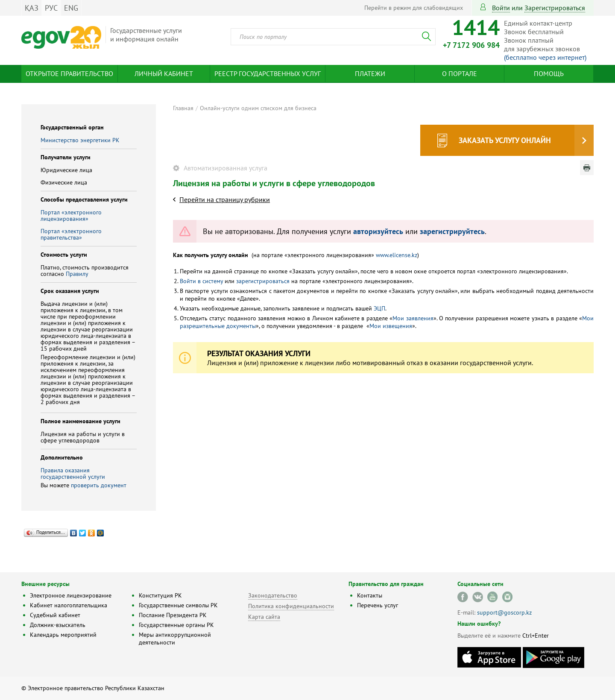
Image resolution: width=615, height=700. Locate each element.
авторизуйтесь (378, 231)
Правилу (77, 274)
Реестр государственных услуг (268, 73)
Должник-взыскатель (58, 625)
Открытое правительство (69, 73)
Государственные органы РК (176, 625)
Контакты (370, 595)
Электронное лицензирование (71, 595)
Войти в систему (201, 281)
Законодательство (273, 595)
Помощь (549, 73)
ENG (71, 8)
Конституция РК (160, 595)
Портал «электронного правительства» (71, 234)
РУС (51, 8)
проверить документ (99, 485)
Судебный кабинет (55, 615)
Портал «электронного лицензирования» (71, 215)
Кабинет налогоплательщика (69, 605)
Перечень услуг (378, 605)
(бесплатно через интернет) (545, 57)
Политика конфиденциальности (291, 606)
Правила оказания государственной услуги (73, 473)
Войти (501, 8)
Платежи (370, 73)
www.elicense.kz (397, 255)
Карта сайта (264, 617)
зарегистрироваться (555, 8)
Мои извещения (391, 326)
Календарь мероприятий (63, 635)
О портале (460, 73)
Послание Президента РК (173, 615)
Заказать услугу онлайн (505, 140)
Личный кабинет (164, 73)
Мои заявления (413, 318)
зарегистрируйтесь (452, 231)
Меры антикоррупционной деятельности (175, 638)
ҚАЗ (32, 8)
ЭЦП (379, 308)
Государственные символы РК (178, 605)
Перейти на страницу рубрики (225, 199)
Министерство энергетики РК (80, 140)
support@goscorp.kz (504, 612)
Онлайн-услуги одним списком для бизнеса (258, 108)
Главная (183, 108)
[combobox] (333, 37)
